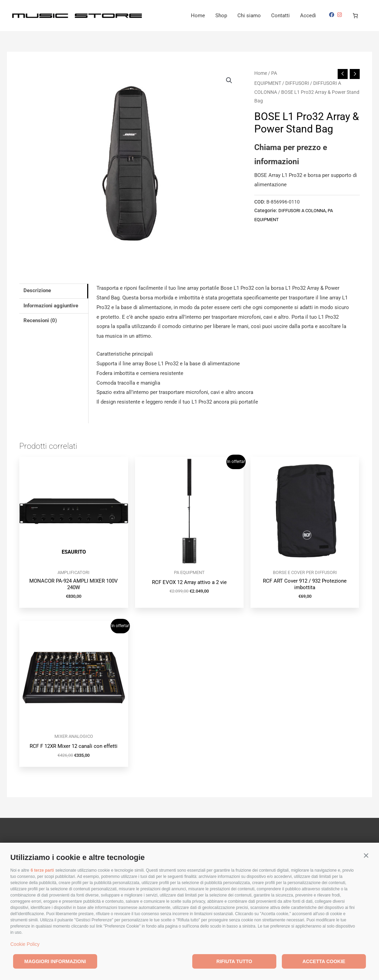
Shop (221, 16)
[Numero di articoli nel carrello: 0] (356, 16)
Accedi (308, 16)
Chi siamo (249, 16)
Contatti (280, 16)
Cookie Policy (25, 944)
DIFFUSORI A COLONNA (304, 210)
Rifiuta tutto (234, 961)
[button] (366, 856)
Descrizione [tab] (37, 291)
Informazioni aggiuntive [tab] (51, 306)
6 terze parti (42, 870)
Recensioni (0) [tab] (40, 321)
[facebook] (332, 15)
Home (198, 16)
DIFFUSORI (297, 83)
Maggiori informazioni (55, 961)
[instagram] (340, 15)
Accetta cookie (324, 961)
